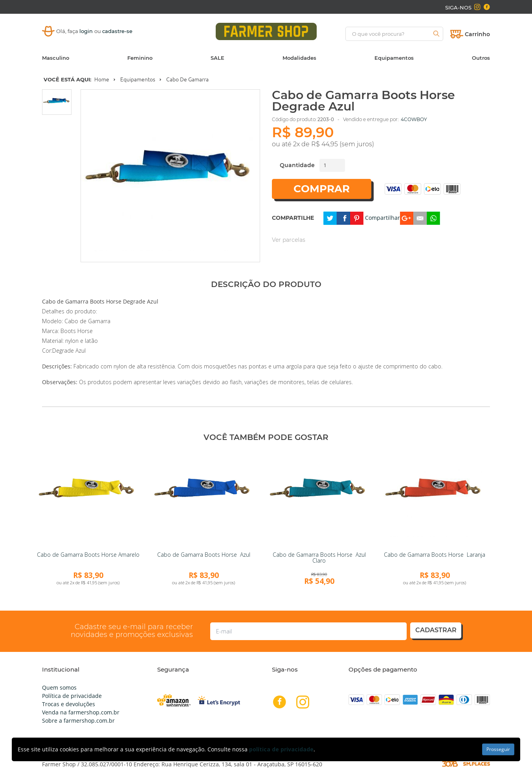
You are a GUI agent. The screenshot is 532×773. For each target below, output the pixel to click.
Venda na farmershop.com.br (81, 712)
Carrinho (477, 34)
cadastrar (436, 630)
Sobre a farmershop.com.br (78, 721)
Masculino (56, 58)
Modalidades (299, 58)
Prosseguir (498, 749)
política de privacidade (281, 749)
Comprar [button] (322, 189)
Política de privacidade (72, 696)
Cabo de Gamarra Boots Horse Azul (204, 555)
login (87, 31)
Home (102, 79)
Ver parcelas (289, 240)
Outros (481, 58)
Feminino (140, 58)
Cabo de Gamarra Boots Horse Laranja (435, 555)
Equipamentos (394, 58)
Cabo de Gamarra (187, 79)
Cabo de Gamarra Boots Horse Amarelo (88, 555)
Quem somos (59, 687)
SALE (217, 58)
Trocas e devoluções (69, 704)
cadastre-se (117, 31)
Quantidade (297, 165)
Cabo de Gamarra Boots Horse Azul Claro (319, 558)
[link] (88, 499)
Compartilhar (382, 218)
